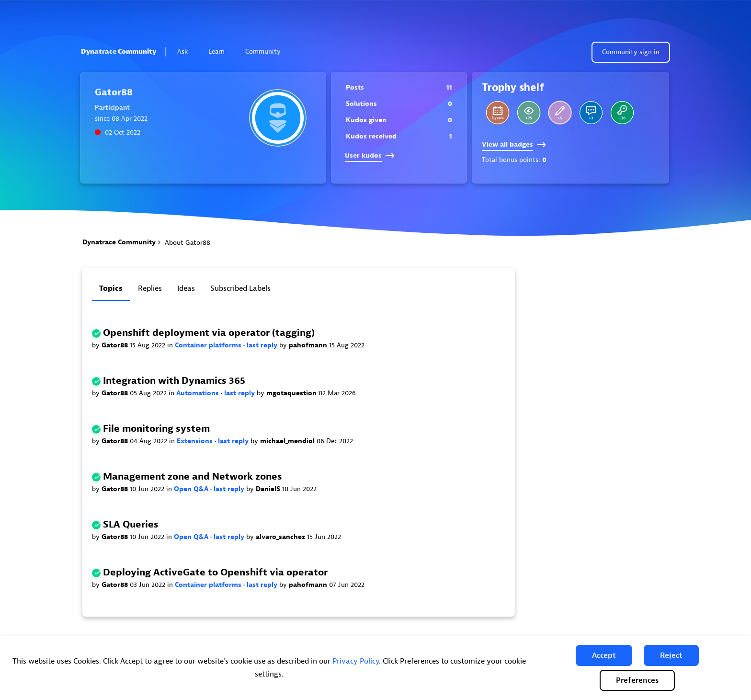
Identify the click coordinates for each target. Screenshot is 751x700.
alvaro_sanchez (281, 537)
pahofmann (309, 345)
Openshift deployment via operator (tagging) (209, 333)
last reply (263, 345)
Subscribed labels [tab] (240, 288)
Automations (199, 393)
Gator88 (116, 345)
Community (267, 52)
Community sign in (631, 52)
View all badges (514, 144)
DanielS (269, 489)
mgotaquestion (292, 393)
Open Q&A (192, 489)
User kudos (370, 155)
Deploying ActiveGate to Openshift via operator (215, 572)
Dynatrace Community (119, 52)
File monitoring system (156, 429)
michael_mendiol (288, 441)
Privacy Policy (356, 661)
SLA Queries (131, 524)
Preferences (637, 680)
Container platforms (209, 345)
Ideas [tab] (186, 288)
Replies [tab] (150, 288)
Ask (187, 52)
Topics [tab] (111, 288)
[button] (604, 655)
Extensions (196, 441)
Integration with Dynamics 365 (174, 381)
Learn (221, 52)
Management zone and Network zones (193, 476)
